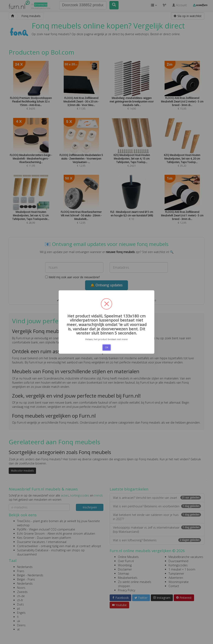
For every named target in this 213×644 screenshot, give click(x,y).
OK (107, 347)
